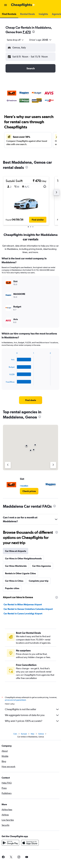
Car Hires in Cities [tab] (14, 581)
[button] (6, 5)
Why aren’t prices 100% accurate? (32, 721)
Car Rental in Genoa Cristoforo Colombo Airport (28, 609)
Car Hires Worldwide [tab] (16, 566)
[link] (31, 400)
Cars (15, 734)
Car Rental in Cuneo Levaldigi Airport (23, 614)
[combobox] (15, 40)
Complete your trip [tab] (39, 581)
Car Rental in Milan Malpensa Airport (23, 604)
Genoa (41, 734)
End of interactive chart (4, 383)
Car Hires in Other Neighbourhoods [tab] (23, 558)
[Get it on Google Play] (10, 843)
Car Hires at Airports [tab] (16, 551)
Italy (33, 734)
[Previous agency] (8, 465)
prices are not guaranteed (15, 700)
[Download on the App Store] (30, 843)
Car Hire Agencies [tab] (42, 566)
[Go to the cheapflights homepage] (23, 5)
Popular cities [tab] (12, 588)
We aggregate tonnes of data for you (32, 715)
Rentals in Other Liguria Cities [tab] (20, 573)
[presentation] (34, 32)
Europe (24, 734)
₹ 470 (27, 32)
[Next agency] (53, 465)
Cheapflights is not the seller (32, 709)
